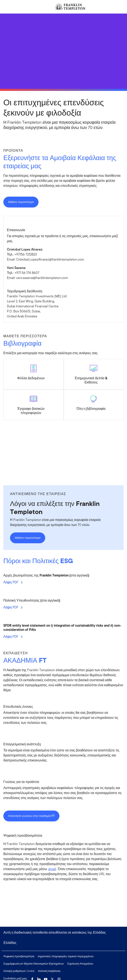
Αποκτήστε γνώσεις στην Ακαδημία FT (31, 816)
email (52, 869)
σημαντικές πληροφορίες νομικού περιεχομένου (66, 956)
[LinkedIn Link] (39, 978)
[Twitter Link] (52, 978)
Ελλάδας (10, 943)
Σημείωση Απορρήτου (80, 964)
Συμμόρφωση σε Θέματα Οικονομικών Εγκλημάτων (34, 964)
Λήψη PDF (11, 582)
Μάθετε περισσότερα (21, 202)
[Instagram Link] (59, 978)
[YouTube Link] (46, 978)
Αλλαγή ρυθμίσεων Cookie (19, 971)
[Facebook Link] (32, 978)
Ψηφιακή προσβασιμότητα (19, 956)
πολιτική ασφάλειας (49, 971)
